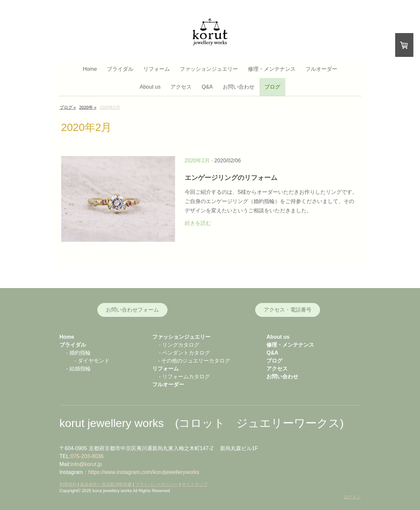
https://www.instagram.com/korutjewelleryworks (144, 472)
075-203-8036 (87, 456)
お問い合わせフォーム (132, 310)
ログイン (352, 497)
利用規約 (68, 484)
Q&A (207, 87)
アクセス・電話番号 (288, 310)
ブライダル (120, 69)
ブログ (272, 87)
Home (90, 69)
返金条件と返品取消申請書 (106, 484)
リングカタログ (181, 345)
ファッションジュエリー (209, 69)
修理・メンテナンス (272, 69)
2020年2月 (197, 161)
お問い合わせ (239, 87)
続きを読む (198, 223)
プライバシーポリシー (157, 484)
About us (150, 87)
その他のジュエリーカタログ (196, 361)
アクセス (181, 87)
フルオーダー (321, 69)
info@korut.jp (86, 464)
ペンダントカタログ (186, 353)
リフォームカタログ (186, 377)
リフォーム (157, 69)
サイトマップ (195, 484)
